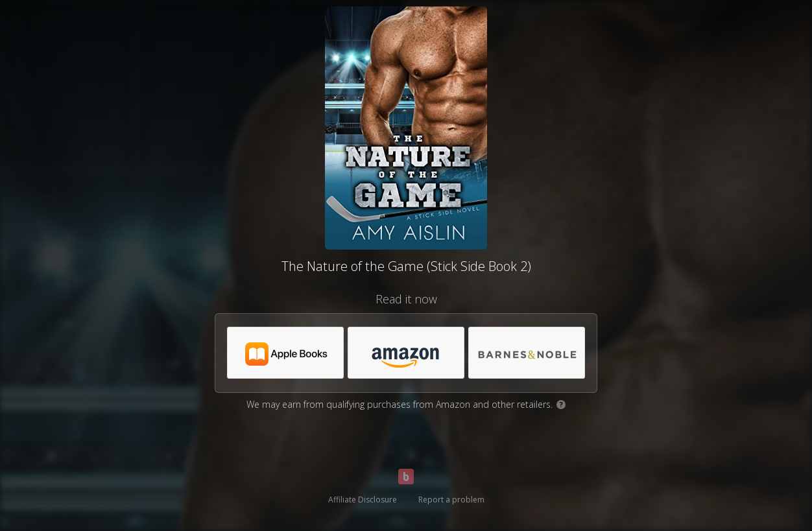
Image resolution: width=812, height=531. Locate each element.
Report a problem (451, 500)
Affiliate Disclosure (363, 500)
